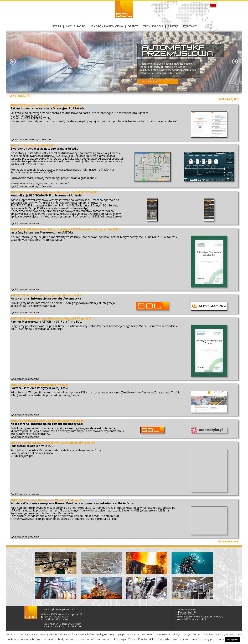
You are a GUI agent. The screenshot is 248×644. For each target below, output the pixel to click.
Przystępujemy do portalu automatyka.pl (55, 421)
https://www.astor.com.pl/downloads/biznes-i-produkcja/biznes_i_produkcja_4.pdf (65, 519)
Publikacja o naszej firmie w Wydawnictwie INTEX (61, 443)
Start (57, 26)
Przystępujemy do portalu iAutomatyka (54, 295)
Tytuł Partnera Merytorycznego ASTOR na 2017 (59, 318)
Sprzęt (173, 26)
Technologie (153, 26)
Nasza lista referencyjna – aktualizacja (54, 105)
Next (235, 62)
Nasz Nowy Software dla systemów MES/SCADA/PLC (62, 192)
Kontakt (190, 26)
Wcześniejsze (228, 99)
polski (213, 4)
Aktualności (76, 26)
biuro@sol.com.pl (60, 619)
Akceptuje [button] (232, 639)
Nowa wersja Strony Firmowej (47, 385)
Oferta (133, 26)
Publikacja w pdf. (23, 456)
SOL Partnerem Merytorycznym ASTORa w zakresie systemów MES (73, 229)
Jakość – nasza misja (107, 26)
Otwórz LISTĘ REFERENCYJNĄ (32, 118)
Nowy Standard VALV (41, 145)
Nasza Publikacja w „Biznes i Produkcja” (54, 500)
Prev (13, 62)
